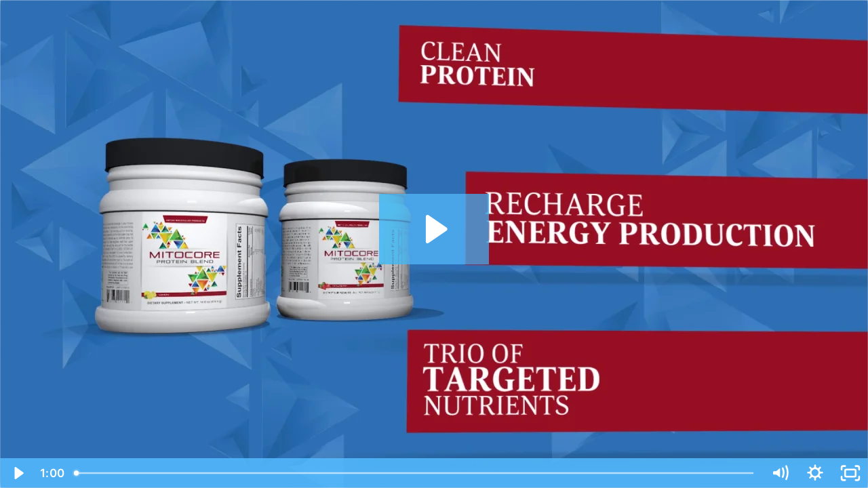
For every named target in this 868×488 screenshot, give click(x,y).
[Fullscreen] (850, 473)
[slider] (415, 473)
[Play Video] (18, 473)
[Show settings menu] (815, 473)
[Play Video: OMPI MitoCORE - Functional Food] (434, 229)
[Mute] (780, 473)
